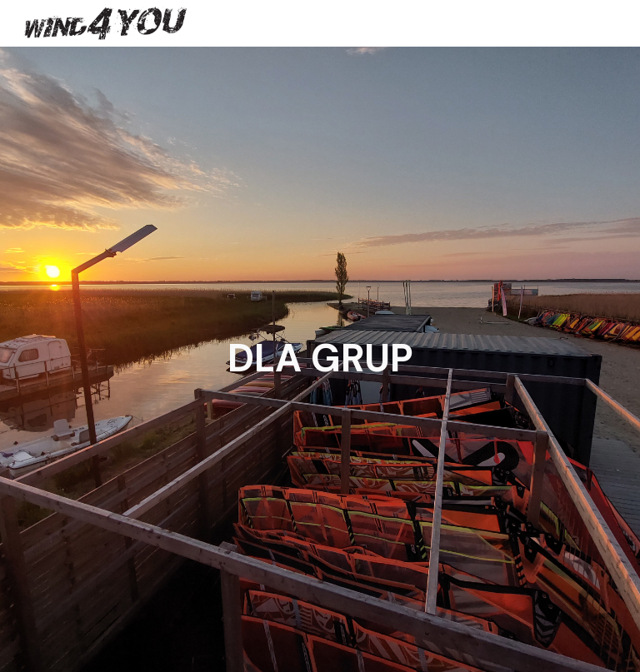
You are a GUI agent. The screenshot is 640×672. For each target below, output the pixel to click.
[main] (320, 359)
